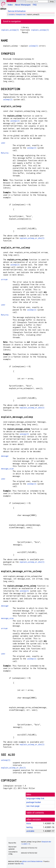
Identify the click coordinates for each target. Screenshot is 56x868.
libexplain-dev (21, 15)
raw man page (33, 806)
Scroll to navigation (12, 21)
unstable (12, 15)
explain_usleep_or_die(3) (32, 238)
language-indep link (35, 798)
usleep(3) (34, 46)
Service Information (17, 11)
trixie (29, 823)
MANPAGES (11, 1)
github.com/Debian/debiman (32, 861)
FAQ (35, 5)
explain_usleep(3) (10, 30)
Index (10, 5)
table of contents (35, 813)
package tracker (34, 802)
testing (29, 827)
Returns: (5, 153)
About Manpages (23, 5)
